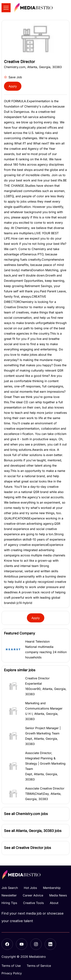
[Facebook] (7, 944)
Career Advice (33, 895)
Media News (58, 895)
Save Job (13, 77)
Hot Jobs (30, 888)
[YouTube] (22, 944)
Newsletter (9, 895)
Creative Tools (33, 903)
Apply (13, 86)
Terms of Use (11, 966)
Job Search (10, 888)
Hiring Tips (9, 903)
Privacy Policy (12, 973)
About (54, 903)
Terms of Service (39, 966)
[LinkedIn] (50, 944)
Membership (52, 888)
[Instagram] (36, 944)
